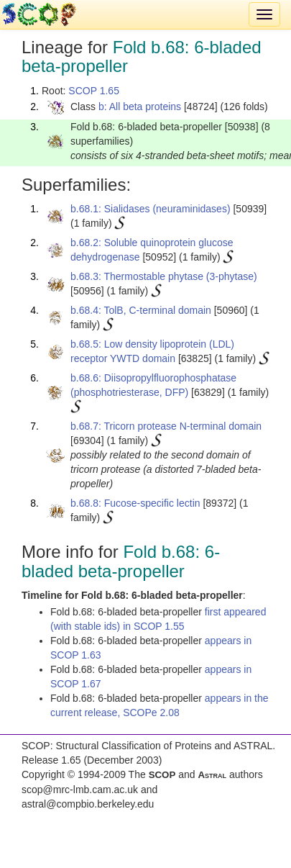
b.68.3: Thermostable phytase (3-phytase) (164, 276)
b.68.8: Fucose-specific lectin (135, 503)
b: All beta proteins (140, 107)
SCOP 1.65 (94, 91)
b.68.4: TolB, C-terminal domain (141, 310)
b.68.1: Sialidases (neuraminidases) (151, 209)
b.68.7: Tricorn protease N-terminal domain (166, 426)
